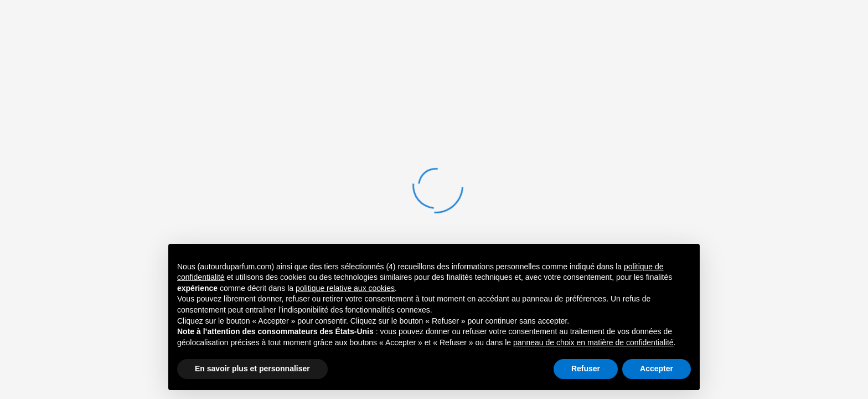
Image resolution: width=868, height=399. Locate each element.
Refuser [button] (586, 369)
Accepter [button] (657, 369)
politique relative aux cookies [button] (345, 288)
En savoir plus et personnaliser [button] (252, 369)
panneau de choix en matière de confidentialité (593, 342)
